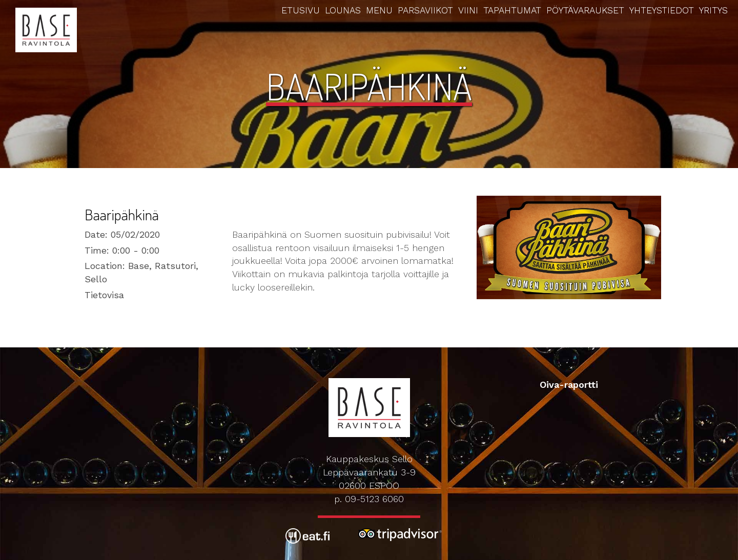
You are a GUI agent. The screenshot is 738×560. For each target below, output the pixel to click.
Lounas (343, 10)
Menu (379, 10)
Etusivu (301, 10)
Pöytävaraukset (585, 10)
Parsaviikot (425, 10)
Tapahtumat (512, 10)
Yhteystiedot (662, 10)
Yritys (713, 10)
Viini (468, 10)
